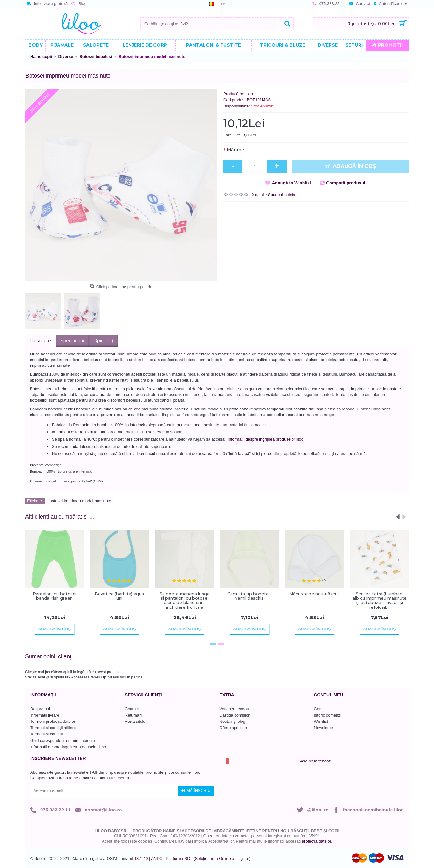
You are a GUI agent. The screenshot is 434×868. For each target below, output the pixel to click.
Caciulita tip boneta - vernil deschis (250, 596)
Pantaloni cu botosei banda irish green (55, 596)
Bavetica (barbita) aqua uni (119, 596)
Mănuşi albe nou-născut (314, 594)
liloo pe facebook (315, 761)
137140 (141, 858)
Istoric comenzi (328, 715)
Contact (132, 709)
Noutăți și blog (232, 721)
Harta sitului (136, 721)
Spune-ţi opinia (282, 195)
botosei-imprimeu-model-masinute (80, 501)
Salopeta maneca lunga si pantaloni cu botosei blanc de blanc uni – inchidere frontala (184, 600)
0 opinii (258, 195)
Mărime (235, 150)
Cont (318, 709)
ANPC (157, 858)
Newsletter (323, 728)
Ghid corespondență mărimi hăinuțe (63, 741)
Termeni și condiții (46, 734)
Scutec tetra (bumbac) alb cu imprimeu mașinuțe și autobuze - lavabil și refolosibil (380, 600)
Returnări (133, 715)
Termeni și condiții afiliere (53, 728)
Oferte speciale (233, 728)
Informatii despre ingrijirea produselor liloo (68, 747)
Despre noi (40, 709)
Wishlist (321, 721)
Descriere (40, 341)
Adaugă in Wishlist (291, 183)
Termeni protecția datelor (53, 721)
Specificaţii (72, 341)
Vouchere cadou (234, 709)
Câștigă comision (235, 715)
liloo (249, 94)
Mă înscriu (196, 791)
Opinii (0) (103, 341)
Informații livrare (45, 715)
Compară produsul (346, 183)
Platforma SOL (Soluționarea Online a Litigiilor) (208, 858)
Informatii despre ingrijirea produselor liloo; (266, 439)
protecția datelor (317, 841)
